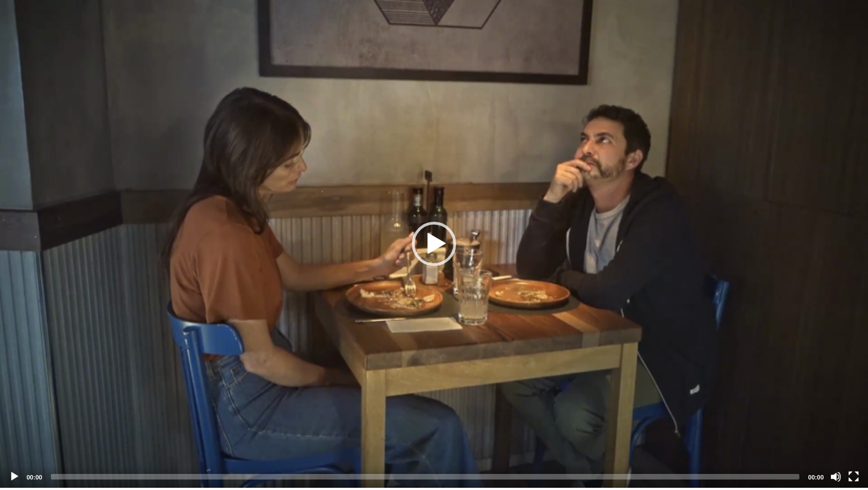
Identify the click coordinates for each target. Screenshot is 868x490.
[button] (434, 244)
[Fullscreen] (854, 477)
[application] (434, 244)
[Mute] (836, 477)
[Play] (14, 477)
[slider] (425, 477)
